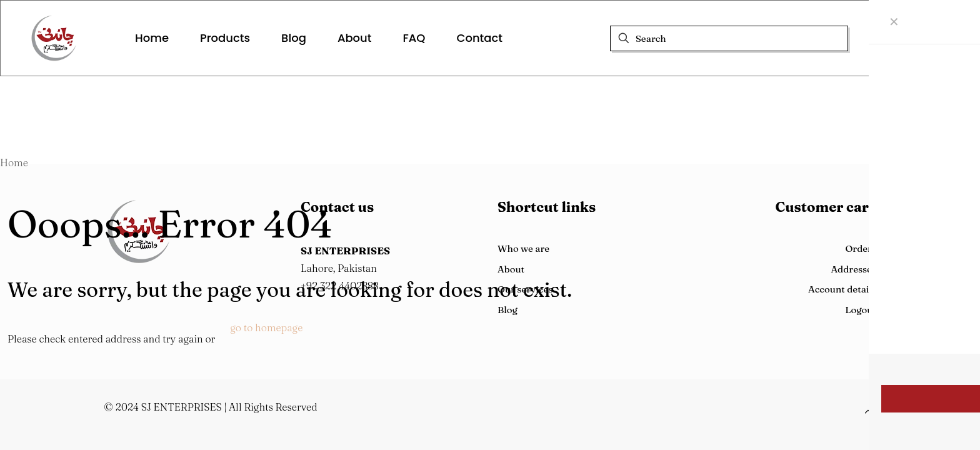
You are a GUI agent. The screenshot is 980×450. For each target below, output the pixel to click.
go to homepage (266, 327)
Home (14, 162)
